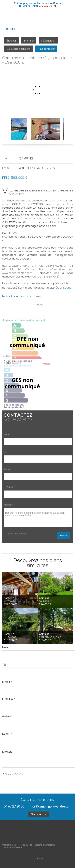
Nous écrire (38, 814)
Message (8, 505)
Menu (69, 13)
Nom (7, 434)
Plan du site (27, 845)
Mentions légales (10, 845)
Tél (6, 452)
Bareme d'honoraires (45, 845)
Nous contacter (46, 49)
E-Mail (8, 469)
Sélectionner (48, 41)
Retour (11, 29)
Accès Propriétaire (13, 847)
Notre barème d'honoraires (22, 296)
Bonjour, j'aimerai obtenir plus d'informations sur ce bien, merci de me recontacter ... (38, 518)
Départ (7, 734)
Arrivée (7, 716)
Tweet (41, 305)
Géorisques (63, 288)
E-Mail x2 (9, 487)
